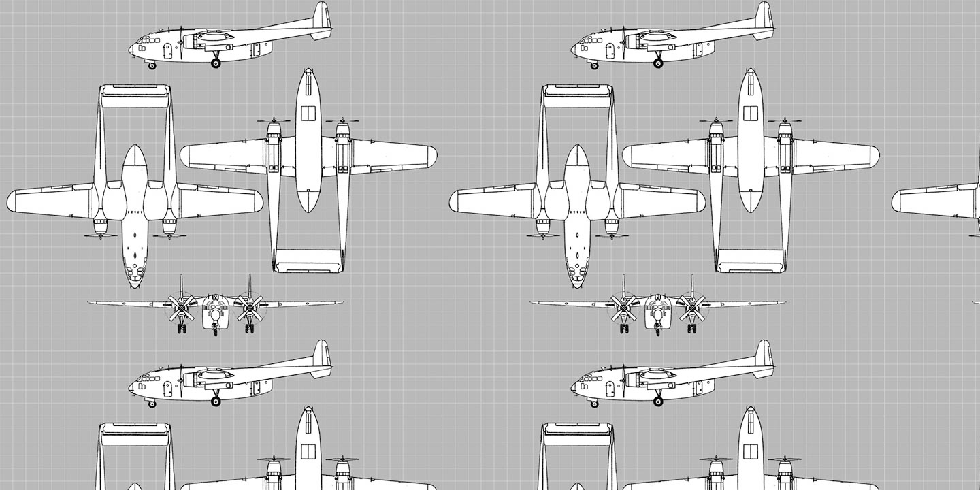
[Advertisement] (490, 36)
